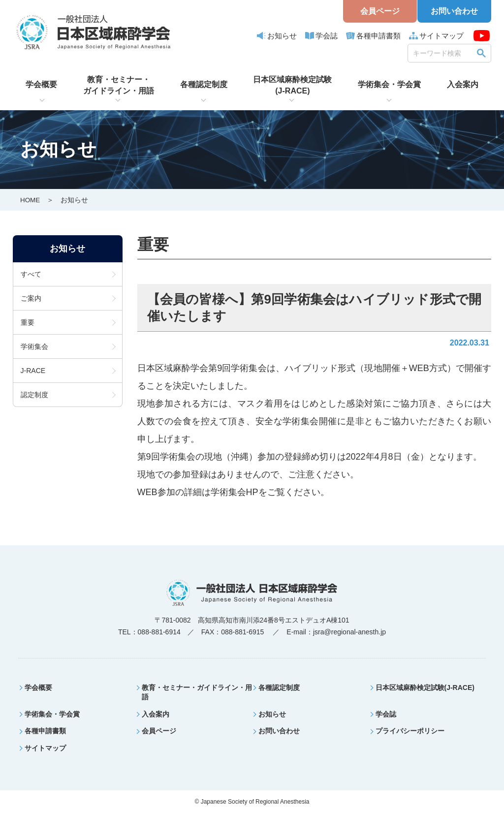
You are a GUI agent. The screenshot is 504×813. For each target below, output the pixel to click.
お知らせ (282, 36)
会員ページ (380, 11)
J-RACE (33, 371)
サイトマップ (441, 36)
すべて (31, 274)
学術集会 (34, 346)
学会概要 (41, 84)
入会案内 (463, 84)
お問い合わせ (454, 11)
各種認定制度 (204, 84)
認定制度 (34, 395)
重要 (28, 322)
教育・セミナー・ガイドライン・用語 (119, 85)
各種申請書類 (378, 36)
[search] (443, 53)
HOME (31, 200)
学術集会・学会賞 (389, 84)
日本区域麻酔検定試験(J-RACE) (292, 85)
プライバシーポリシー (410, 731)
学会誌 (327, 36)
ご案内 (31, 298)
